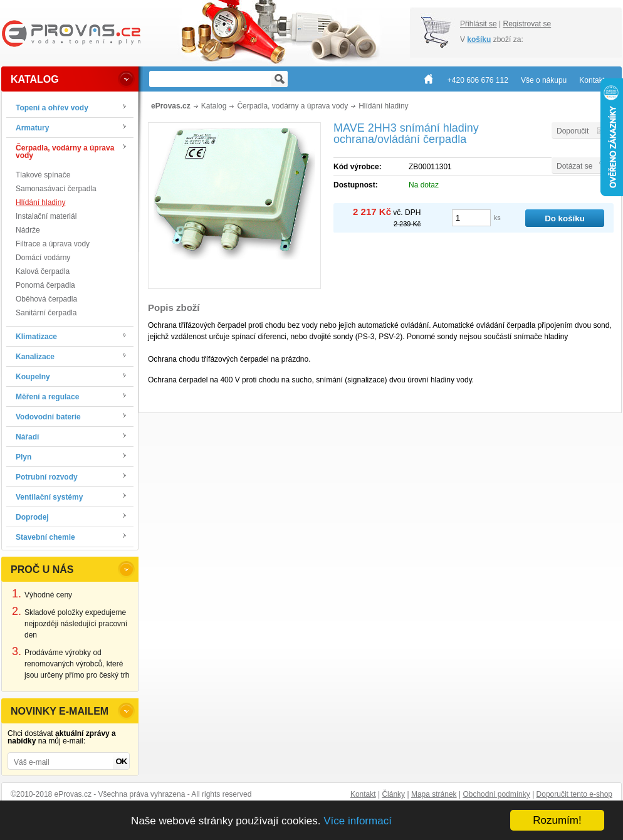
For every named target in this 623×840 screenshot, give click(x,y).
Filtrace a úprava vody (53, 244)
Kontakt (363, 794)
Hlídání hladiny (40, 202)
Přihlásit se (479, 24)
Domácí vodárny (43, 258)
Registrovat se (527, 24)
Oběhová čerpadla (46, 299)
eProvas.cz (171, 106)
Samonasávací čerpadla (56, 189)
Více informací (358, 821)
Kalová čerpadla (43, 271)
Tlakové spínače (43, 175)
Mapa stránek (434, 794)
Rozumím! (557, 820)
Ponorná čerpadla (45, 285)
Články (393, 794)
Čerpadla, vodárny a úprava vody (292, 106)
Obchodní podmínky (496, 794)
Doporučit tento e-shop (574, 794)
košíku (479, 39)
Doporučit (573, 131)
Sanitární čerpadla (46, 313)
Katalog (214, 106)
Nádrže (28, 230)
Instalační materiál (46, 216)
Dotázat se (574, 166)
